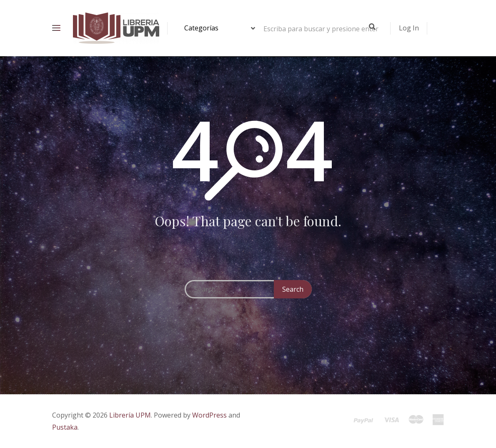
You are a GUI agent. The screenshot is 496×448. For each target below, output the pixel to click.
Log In (409, 28)
